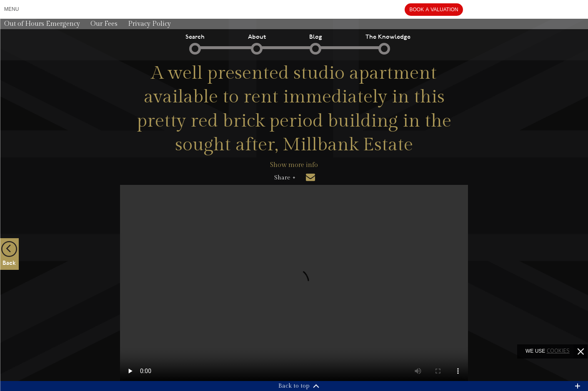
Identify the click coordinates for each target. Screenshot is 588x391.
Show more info (294, 165)
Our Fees (104, 24)
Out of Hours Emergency (42, 24)
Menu (11, 9)
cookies (558, 351)
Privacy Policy (149, 24)
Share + (285, 178)
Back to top (294, 386)
